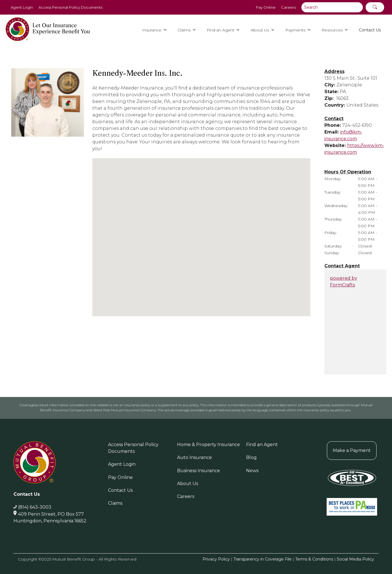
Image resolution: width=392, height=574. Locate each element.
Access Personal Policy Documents (70, 7)
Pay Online (266, 7)
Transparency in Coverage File (263, 559)
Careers (288, 7)
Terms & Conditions (314, 559)
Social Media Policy (355, 559)
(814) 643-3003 (35, 507)
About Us (188, 484)
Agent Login (22, 7)
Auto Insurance (194, 457)
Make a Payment (352, 450)
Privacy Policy (216, 559)
